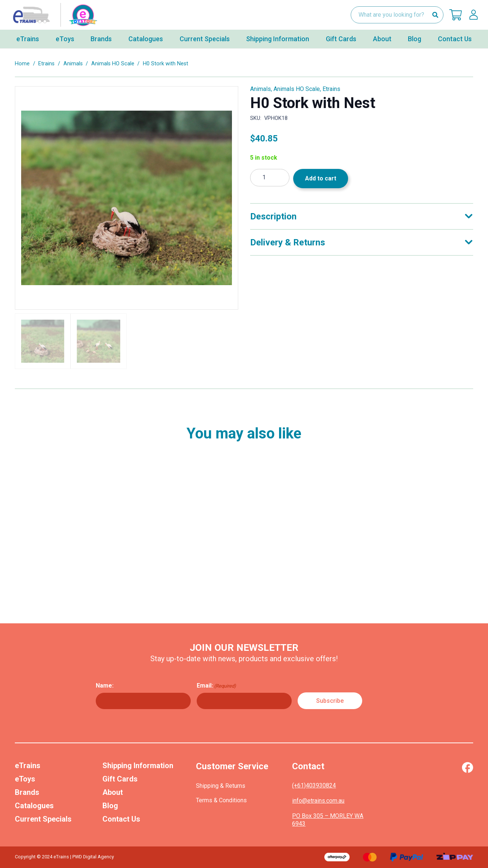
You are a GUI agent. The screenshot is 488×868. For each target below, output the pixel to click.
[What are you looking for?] (397, 15)
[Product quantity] (270, 178)
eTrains (28, 766)
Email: (216, 686)
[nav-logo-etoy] (53, 15)
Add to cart (321, 178)
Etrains (46, 64)
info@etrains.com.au (318, 801)
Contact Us (121, 819)
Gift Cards (120, 779)
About (113, 792)
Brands (27, 792)
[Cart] (456, 15)
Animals (73, 64)
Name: (105, 686)
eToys (25, 779)
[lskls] (474, 15)
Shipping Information (138, 766)
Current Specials (43, 819)
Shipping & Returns (221, 786)
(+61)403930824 (314, 785)
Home (22, 64)
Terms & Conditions (221, 800)
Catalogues (34, 806)
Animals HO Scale (113, 64)
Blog (110, 806)
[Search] (435, 15)
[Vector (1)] (467, 767)
